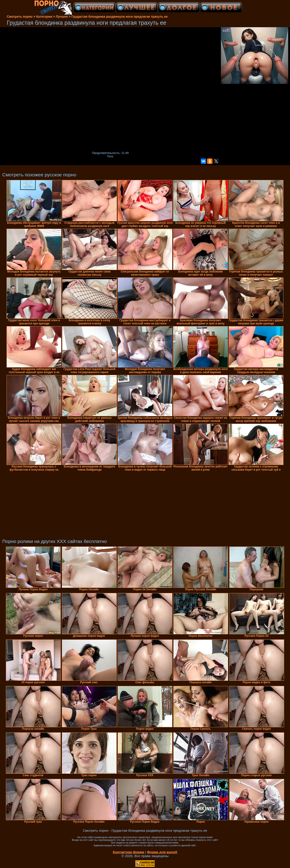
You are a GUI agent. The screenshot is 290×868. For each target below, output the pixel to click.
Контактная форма (129, 852)
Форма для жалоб (162, 852)
